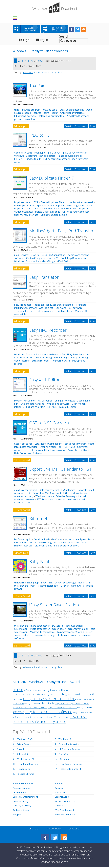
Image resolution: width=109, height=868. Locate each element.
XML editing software (58, 404)
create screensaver (40, 629)
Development (20, 793)
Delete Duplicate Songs (48, 212)
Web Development (65, 811)
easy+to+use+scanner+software (28, 695)
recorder (19, 364)
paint (46, 114)
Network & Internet (65, 802)
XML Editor (30, 401)
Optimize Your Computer (76, 212)
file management (76, 206)
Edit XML (52, 407)
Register (46, 40)
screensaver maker (78, 629)
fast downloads (42, 540)
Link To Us (33, 829)
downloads (44, 73)
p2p (29, 540)
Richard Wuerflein (36, 407)
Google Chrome (26, 774)
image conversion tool (70, 156)
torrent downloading (41, 543)
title (35, 73)
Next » (40, 61)
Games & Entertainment (25, 797)
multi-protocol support (66, 546)
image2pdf (40, 153)
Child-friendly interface (72, 114)
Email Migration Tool (51, 448)
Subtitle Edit (23, 754)
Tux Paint (38, 86)
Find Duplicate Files (24, 206)
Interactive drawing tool (52, 117)
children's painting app (26, 583)
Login (26, 40)
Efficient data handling (32, 404)
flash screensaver (67, 636)
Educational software (25, 117)
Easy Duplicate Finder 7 (52, 179)
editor (55, 114)
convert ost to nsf (24, 451)
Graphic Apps (62, 797)
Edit (16, 404)
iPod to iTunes (39, 256)
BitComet (38, 519)
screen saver (59, 629)
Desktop (59, 788)
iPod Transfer (22, 256)
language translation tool (60, 305)
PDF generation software (56, 160)
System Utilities (21, 811)
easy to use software (56, 691)
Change (59, 401)
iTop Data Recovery (28, 764)
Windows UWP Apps (65, 815)
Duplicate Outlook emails (54, 215)
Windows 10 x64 (25, 740)
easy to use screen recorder (49, 699)
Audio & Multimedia (23, 784)
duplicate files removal (81, 203)
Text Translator (64, 312)
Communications (22, 788)
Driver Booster (25, 745)
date (60, 73)
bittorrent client (43, 546)
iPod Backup (65, 262)
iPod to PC (53, 259)
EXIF (36, 203)
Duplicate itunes (23, 203)
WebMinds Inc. (69, 209)
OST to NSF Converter (51, 423)
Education (60, 793)
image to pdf (34, 160)
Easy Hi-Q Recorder (48, 331)
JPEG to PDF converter (75, 153)
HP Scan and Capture (70, 749)
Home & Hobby (21, 802)
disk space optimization (46, 209)
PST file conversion (47, 500)
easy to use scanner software (48, 712)
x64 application (47, 156)
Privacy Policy (54, 829)
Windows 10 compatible (27, 262)
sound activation (51, 355)
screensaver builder (73, 626)
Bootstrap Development (74, 259)
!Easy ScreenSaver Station (54, 605)
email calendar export (26, 491)
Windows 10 (77, 586)
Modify (18, 401)
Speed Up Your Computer (51, 206)
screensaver (21, 629)
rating (54, 73)
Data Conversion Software (28, 454)
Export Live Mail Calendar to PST (60, 470)
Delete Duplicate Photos (54, 203)
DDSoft (56, 626)
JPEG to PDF (41, 136)
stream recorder (41, 361)
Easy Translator (44, 278)
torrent (68, 540)
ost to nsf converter (75, 444)
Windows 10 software (26, 156)
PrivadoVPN (24, 769)
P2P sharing (21, 543)
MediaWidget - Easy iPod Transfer (61, 231)
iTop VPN (64, 754)
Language (61, 309)
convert (18, 163)
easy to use (41, 708)
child (17, 110)
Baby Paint (39, 562)
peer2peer (74, 543)
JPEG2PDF (19, 160)
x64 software (76, 309)
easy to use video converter (62, 708)
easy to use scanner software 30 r (41, 718)
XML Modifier (45, 401)
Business (59, 784)
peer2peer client (84, 540)
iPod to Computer (36, 259)
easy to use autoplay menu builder (72, 704)
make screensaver (40, 626)
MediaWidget (49, 262)
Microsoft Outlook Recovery (50, 451)
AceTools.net (46, 309)
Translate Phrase (23, 312)
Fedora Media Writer (69, 745)
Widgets (17, 815)
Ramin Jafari (85, 583)
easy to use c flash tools (39, 704)
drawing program (31, 110)
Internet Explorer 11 (71, 769)
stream (58, 358)
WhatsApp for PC (26, 759)
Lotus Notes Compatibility (48, 444)
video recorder (22, 361)
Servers (59, 806)
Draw (58, 583)
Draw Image (69, 583)
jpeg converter (80, 160)
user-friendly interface (26, 215)
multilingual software (26, 309)
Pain (33, 586)
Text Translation (44, 312)
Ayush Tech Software (79, 451)
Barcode (21, 749)
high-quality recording (76, 358)
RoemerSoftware (61, 361)
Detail (68, 127)
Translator (82, 305)
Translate (39, 305)
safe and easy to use (34, 691)
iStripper (64, 759)
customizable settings (43, 636)
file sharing (60, 543)
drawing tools (50, 110)
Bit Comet (19, 540)
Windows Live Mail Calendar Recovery (55, 497)
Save (92, 127)
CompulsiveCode (23, 153)
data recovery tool (49, 491)
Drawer (65, 586)
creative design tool (48, 586)
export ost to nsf (23, 444)
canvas (38, 114)
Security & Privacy (22, 806)
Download (81, 127)
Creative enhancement (72, 110)
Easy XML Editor (44, 380)
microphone (79, 361)
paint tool (30, 120)
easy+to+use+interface (24, 708)
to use (18, 690)
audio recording (43, 358)
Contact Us (75, 829)
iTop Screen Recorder (71, 764)
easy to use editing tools (59, 694)
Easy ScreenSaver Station (70, 633)
